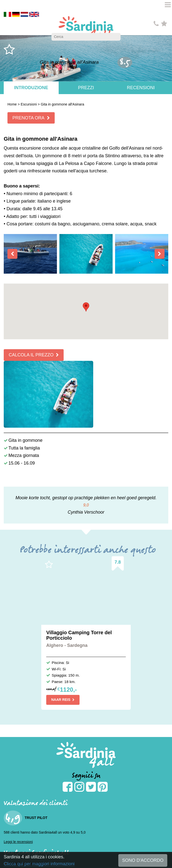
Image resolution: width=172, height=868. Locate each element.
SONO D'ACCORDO (143, 860)
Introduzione (31, 88)
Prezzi (86, 88)
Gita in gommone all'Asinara (63, 104)
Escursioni (29, 104)
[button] (86, 307)
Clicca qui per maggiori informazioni (39, 864)
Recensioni (141, 88)
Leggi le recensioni (18, 842)
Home (12, 104)
